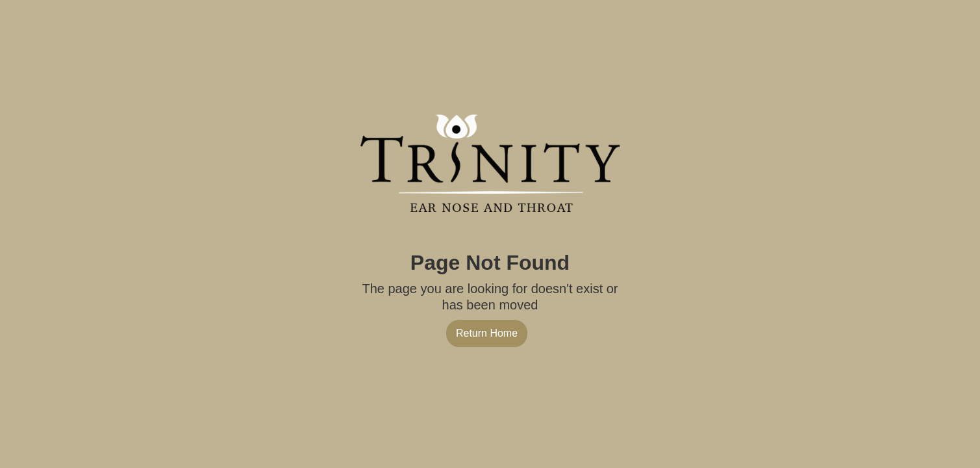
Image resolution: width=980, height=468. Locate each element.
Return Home (487, 333)
